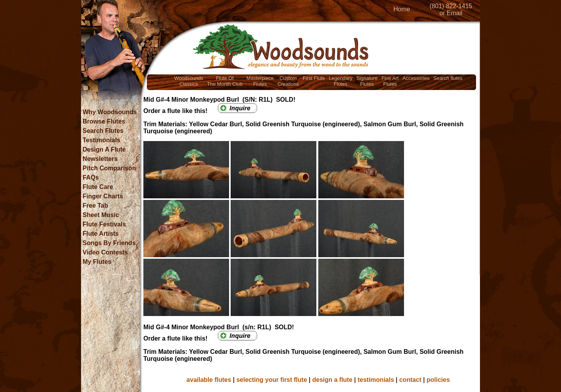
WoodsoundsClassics (189, 81)
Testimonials (101, 140)
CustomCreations (288, 81)
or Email (451, 13)
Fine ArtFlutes (390, 81)
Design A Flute (104, 149)
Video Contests (105, 252)
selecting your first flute (272, 380)
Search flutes (448, 78)
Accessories (416, 78)
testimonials (376, 380)
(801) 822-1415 (451, 6)
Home (402, 9)
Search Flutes (103, 131)
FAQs (91, 177)
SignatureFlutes (367, 81)
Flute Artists (101, 234)
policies (438, 380)
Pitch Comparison (109, 168)
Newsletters (100, 159)
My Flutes (97, 262)
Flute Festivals (104, 224)
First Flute (314, 78)
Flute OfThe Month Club (225, 81)
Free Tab (95, 206)
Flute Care (98, 187)
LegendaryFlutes (340, 81)
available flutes (209, 380)
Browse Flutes (104, 121)
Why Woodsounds (110, 112)
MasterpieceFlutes (260, 81)
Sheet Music (101, 215)
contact (410, 380)
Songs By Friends (109, 243)
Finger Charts (103, 196)
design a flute (332, 380)
